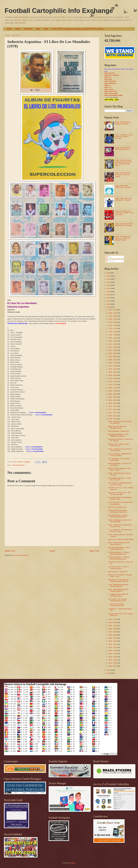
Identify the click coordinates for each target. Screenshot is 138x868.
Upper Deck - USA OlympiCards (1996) (121, 539)
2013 (109, 673)
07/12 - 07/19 (113, 385)
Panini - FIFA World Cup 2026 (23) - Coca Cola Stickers (123, 175)
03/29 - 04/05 (113, 629)
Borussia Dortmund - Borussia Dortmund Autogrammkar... (118, 516)
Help (38, 29)
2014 (109, 670)
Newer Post (10, 551)
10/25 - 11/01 (113, 338)
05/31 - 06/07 (113, 403)
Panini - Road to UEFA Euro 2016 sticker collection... (119, 543)
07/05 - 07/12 (113, 388)
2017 (109, 301)
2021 (109, 289)
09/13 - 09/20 (113, 357)
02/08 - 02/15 (113, 651)
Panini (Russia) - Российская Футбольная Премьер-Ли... (118, 511)
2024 (109, 279)
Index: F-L (108, 77)
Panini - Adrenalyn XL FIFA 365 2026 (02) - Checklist (124, 225)
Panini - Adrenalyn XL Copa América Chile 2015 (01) (120, 526)
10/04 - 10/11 (113, 347)
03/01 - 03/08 (113, 641)
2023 (109, 282)
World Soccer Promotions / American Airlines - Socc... (120, 576)
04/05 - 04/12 (113, 626)
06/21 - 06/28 (113, 394)
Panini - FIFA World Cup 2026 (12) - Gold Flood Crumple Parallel (123, 238)
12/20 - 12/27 (113, 313)
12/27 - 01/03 (113, 310)
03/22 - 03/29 (113, 632)
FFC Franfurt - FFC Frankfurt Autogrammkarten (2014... (118, 600)
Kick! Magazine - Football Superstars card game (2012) (120, 484)
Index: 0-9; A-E (110, 73)
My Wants (28, 29)
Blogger (73, 863)
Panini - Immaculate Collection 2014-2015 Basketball (120, 521)
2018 (109, 298)
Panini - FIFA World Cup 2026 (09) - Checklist (123, 123)
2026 (109, 273)
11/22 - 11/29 (113, 325)
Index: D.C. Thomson (112, 75)
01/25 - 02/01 (113, 657)
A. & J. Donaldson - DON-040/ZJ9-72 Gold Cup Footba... (120, 455)
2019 (109, 295)
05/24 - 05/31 (113, 406)
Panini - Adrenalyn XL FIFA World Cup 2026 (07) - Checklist (124, 137)
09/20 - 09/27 (113, 353)
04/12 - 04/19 (113, 622)
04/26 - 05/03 (113, 419)
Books (18, 29)
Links (46, 29)
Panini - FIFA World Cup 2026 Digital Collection (123, 148)
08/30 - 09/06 (113, 363)
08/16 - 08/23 (113, 369)
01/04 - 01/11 (113, 666)
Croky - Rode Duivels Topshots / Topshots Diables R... (118, 585)
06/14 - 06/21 (113, 397)
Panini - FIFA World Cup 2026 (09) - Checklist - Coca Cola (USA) (124, 213)
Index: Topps (109, 89)
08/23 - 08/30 (113, 366)
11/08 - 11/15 (113, 332)
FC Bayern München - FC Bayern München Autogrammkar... (119, 553)
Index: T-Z (108, 87)
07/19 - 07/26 (113, 382)
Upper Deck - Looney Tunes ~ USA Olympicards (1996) (119, 493)
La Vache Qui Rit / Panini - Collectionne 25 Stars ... (117, 605)
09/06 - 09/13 (113, 360)
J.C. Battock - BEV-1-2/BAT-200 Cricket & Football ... (118, 595)
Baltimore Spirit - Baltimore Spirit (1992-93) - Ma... (119, 445)
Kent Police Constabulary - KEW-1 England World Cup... (119, 548)
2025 (109, 276)
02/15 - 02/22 (113, 647)
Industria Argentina (19, 465)
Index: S (107, 85)
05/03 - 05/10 (113, 416)
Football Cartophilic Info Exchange (59, 11)
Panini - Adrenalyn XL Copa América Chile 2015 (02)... (120, 450)
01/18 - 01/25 (113, 660)
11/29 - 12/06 (113, 322)
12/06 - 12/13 (113, 319)
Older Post (94, 551)
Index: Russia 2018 (111, 93)
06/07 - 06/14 (113, 400)
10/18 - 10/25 (113, 341)
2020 (109, 292)
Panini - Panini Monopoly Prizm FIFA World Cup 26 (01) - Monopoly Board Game (123, 163)
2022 (109, 285)
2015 (109, 307)
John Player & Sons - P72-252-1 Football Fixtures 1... (119, 568)
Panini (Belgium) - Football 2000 (119, 431)
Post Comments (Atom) (21, 555)
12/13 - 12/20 (113, 316)
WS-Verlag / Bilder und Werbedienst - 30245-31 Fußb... (120, 498)
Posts (109, 257)
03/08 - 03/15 (113, 638)
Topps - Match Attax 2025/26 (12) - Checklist (123, 186)
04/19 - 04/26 (113, 619)
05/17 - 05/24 (113, 409)
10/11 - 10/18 (113, 344)
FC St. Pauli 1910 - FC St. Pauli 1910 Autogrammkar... (120, 503)
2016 (109, 304)
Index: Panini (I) (110, 81)
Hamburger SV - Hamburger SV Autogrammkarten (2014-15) (118, 580)
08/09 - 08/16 (113, 372)
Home (9, 29)
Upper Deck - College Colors (117, 507)
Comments (110, 261)
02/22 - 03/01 (113, 644)
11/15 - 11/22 (113, 328)
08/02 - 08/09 (113, 375)
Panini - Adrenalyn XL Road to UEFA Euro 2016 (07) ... (120, 422)
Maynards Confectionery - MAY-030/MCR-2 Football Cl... (118, 435)
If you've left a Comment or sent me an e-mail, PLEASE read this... (78, 29)
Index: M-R (108, 79)
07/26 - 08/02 (113, 378)
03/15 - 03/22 (113, 635)
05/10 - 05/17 (113, 413)
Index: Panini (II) (110, 83)
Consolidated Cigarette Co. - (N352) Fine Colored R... (120, 479)
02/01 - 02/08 (113, 654)
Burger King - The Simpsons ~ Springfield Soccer (118, 427)
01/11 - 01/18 (113, 663)
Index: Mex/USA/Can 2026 (113, 95)
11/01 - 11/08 (113, 335)
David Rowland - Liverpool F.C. (118, 572)
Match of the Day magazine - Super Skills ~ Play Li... (120, 469)
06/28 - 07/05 (113, 391)
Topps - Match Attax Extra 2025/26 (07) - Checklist (123, 199)
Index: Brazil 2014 (111, 91)
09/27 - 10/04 (113, 350)
